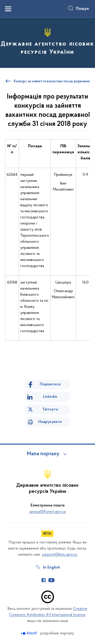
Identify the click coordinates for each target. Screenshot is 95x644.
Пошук (82, 9)
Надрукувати (50, 422)
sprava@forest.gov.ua (48, 512)
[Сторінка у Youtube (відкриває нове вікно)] (51, 580)
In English (52, 567)
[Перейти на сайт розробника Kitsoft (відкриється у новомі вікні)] (30, 633)
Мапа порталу (43, 454)
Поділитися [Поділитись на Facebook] (50, 384)
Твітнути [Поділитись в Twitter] (50, 409)
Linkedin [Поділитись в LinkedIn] (50, 397)
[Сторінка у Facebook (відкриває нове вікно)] (44, 580)
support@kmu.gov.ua (59, 555)
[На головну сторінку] (48, 42)
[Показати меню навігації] (8, 9)
